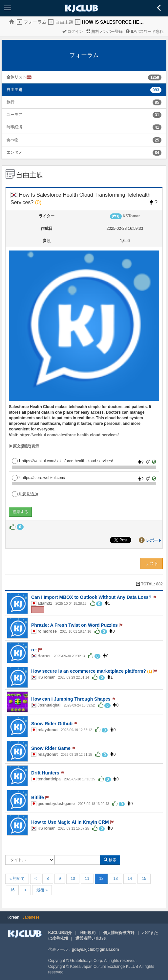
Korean (13, 917)
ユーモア (14, 115)
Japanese (31, 917)
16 (12, 890)
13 (115, 879)
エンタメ (14, 152)
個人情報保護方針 (119, 933)
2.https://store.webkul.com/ (39, 478)
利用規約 (88, 933)
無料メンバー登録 (105, 32)
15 (144, 879)
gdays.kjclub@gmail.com (95, 949)
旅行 (10, 102)
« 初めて (17, 879)
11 (87, 879)
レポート (154, 540)
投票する (20, 512)
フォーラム (35, 22)
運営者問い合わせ (91, 938)
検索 (110, 860)
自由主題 (64, 22)
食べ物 (12, 140)
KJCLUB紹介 (60, 933)
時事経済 (14, 127)
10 (73, 879)
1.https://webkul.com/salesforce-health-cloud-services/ (62, 461)
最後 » (42, 890)
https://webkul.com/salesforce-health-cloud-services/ (69, 435)
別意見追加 (25, 494)
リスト (152, 563)
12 (101, 879)
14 (130, 879)
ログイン (73, 32)
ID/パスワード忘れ (145, 32)
